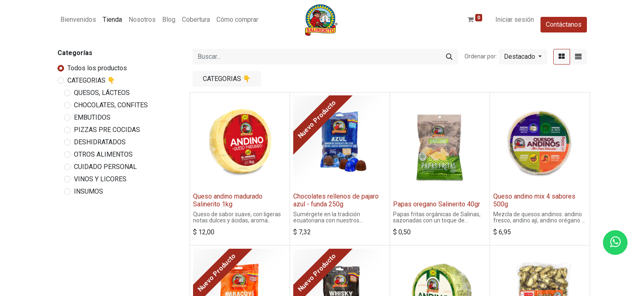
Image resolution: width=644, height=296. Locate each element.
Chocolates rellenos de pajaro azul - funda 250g (336, 200)
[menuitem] (78, 20)
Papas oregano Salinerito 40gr (437, 204)
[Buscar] (449, 57)
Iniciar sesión (515, 20)
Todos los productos (97, 68)
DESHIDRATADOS (100, 142)
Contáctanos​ (564, 24)
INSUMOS (89, 191)
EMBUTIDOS (92, 117)
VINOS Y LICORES (100, 179)
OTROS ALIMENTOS (103, 154)
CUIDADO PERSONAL (105, 167)
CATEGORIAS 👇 (91, 80)
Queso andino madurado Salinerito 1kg (228, 200)
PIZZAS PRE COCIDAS (107, 130)
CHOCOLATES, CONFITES (111, 105)
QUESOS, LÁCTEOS (102, 93)
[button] (523, 57)
